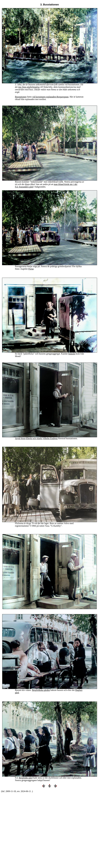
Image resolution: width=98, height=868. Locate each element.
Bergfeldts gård (26, 778)
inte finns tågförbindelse (29, 87)
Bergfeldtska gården (41, 690)
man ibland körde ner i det (65, 184)
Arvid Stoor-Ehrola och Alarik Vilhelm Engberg (36, 438)
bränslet (72, 354)
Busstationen (21, 97)
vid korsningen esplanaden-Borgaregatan (50, 97)
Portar (31, 269)
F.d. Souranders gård (24, 187)
